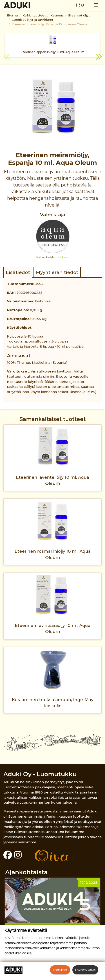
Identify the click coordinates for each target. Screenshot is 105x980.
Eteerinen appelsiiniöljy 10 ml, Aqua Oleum (52, 52)
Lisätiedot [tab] (18, 272)
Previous (7, 58)
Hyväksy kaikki (85, 970)
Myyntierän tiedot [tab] (57, 272)
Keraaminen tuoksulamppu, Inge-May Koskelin (53, 703)
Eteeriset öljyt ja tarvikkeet (32, 20)
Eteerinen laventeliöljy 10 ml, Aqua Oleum (52, 480)
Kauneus (57, 15)
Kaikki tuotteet (34, 15)
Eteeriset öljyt (79, 15)
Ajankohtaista (26, 872)
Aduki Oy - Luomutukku (40, 774)
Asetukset (60, 970)
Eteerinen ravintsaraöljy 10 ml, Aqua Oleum (53, 628)
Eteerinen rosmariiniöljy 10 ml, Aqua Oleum (53, 554)
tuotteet (62, 257)
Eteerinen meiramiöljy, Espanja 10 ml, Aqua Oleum (49, 24)
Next (98, 58)
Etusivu (12, 15)
